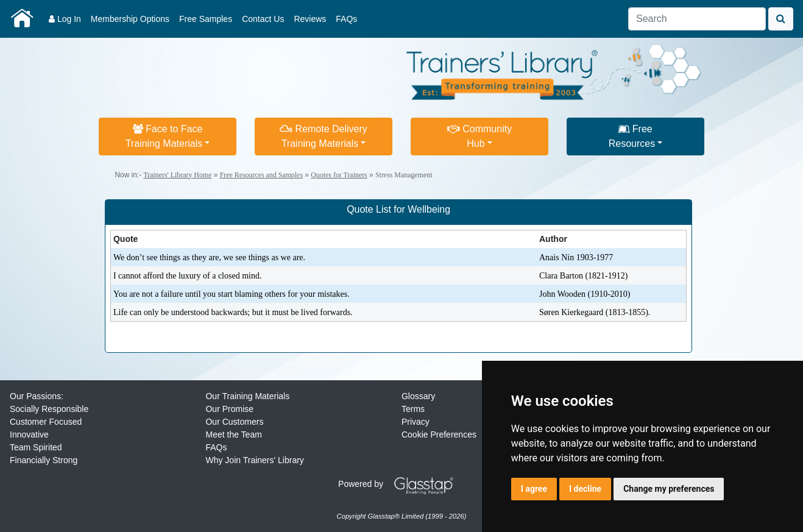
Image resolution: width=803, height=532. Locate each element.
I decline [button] (585, 489)
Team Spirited (36, 447)
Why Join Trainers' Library (254, 460)
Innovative (29, 434)
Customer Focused (46, 422)
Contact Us (263, 19)
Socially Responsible (49, 409)
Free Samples (206, 19)
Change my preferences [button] (669, 489)
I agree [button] (534, 489)
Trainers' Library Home (177, 175)
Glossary (418, 396)
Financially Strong (44, 460)
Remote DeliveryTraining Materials (324, 136)
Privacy (416, 422)
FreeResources (632, 136)
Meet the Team (233, 434)
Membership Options (130, 19)
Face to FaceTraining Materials (164, 136)
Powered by (400, 484)
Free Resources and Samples (261, 175)
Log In (65, 19)
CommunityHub (479, 136)
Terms (413, 409)
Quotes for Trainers (339, 175)
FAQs (346, 19)
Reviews (310, 19)
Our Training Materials (247, 396)
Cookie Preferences (439, 434)
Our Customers (234, 422)
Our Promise (229, 409)
